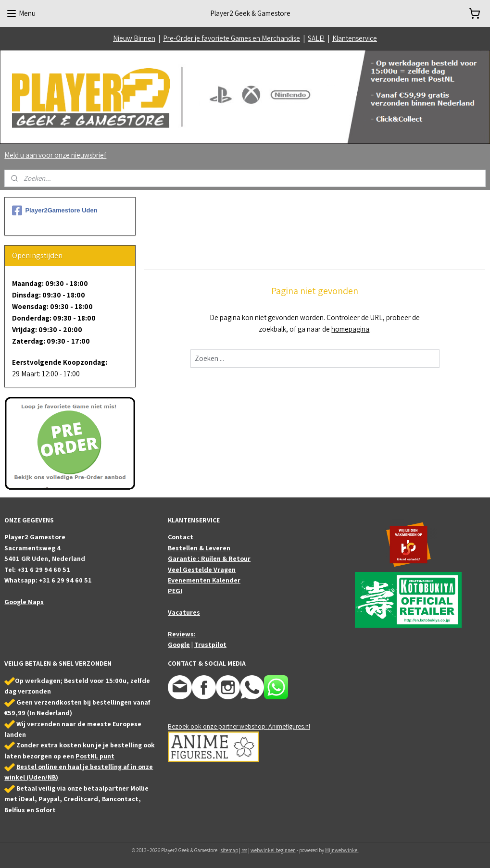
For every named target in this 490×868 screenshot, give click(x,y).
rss (244, 850)
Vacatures (184, 612)
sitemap (229, 850)
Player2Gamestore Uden (55, 211)
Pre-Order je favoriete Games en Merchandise (232, 38)
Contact (181, 537)
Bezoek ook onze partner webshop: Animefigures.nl (239, 726)
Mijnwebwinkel (342, 850)
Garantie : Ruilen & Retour (209, 558)
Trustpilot (210, 645)
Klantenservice (355, 38)
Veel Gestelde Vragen (202, 570)
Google (179, 645)
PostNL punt (95, 756)
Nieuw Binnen (134, 38)
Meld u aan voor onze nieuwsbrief (55, 155)
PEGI (175, 591)
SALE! (316, 38)
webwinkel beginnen (273, 850)
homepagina (351, 329)
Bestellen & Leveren (199, 548)
